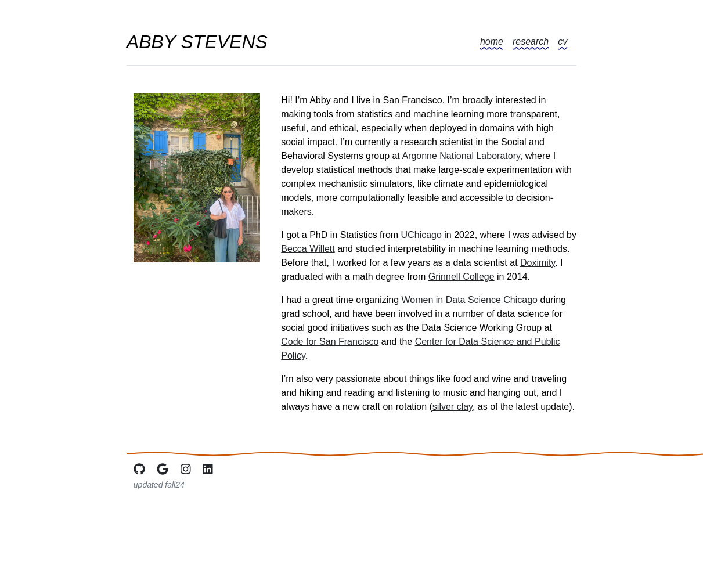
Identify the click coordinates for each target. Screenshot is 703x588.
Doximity (538, 263)
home (492, 42)
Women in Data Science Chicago (470, 300)
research (531, 42)
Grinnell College (462, 277)
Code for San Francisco (330, 342)
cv (563, 42)
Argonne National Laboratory (461, 156)
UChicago (421, 235)
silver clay (453, 407)
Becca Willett (308, 249)
